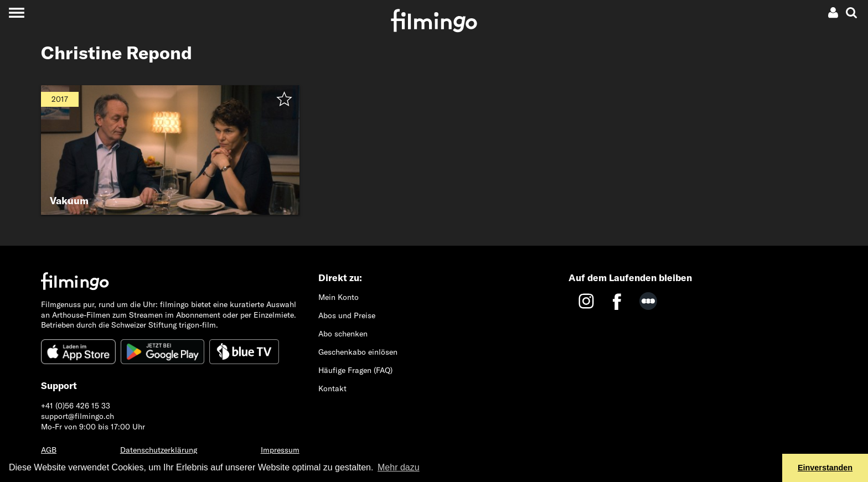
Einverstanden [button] (825, 468)
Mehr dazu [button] (399, 467)
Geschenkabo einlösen (358, 352)
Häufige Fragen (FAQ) (355, 370)
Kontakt (332, 388)
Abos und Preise (347, 315)
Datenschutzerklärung (159, 450)
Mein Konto (339, 297)
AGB (49, 450)
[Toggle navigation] (16, 12)
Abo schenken (343, 334)
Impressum (280, 450)
